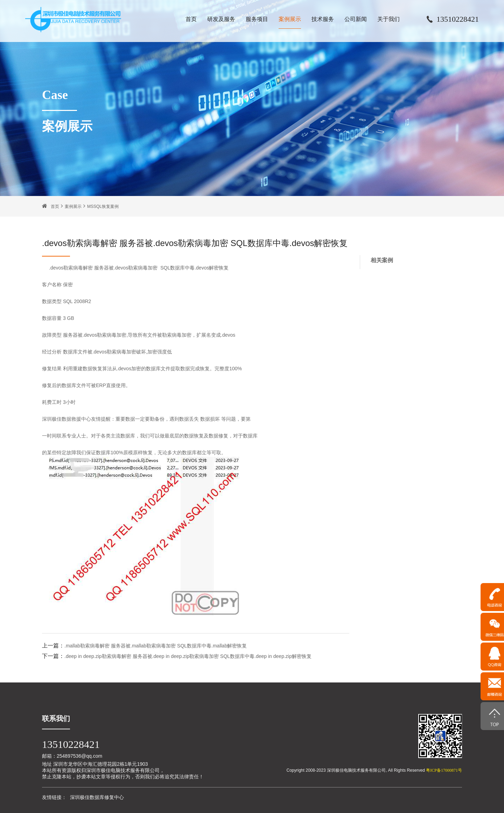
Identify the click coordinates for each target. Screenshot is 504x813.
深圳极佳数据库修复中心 (97, 797)
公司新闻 (356, 19)
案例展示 (290, 19)
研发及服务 (221, 19)
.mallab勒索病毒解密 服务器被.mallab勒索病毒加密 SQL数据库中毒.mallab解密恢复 (156, 646)
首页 (191, 19)
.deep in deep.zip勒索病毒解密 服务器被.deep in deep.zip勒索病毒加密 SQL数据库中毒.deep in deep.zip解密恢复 (188, 656)
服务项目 (257, 19)
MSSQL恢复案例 (103, 206)
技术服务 (323, 19)
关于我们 (388, 19)
